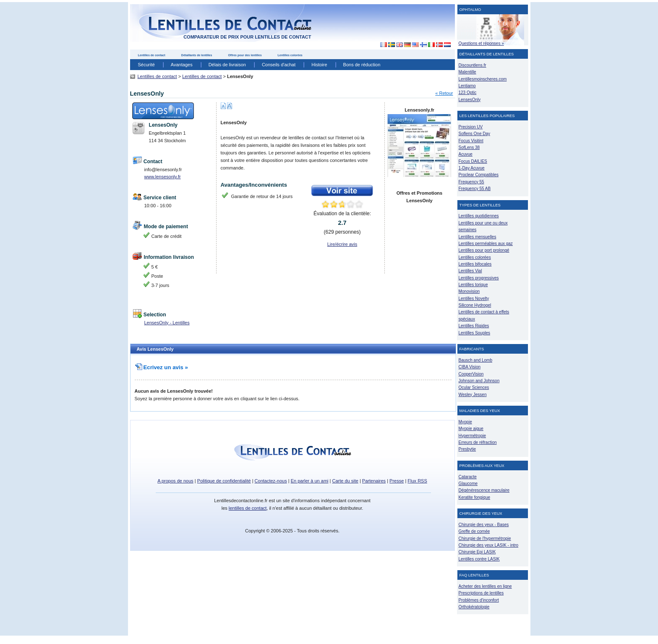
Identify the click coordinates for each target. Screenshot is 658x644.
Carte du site (345, 481)
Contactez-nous (271, 481)
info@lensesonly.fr (163, 169)
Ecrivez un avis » (161, 367)
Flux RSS (417, 481)
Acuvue (466, 154)
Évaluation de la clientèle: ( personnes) (342, 223)
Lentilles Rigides (474, 326)
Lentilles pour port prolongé (484, 250)
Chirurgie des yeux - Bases (484, 525)
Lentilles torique (473, 285)
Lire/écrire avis (342, 244)
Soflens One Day (474, 134)
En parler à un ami (310, 481)
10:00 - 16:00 (158, 206)
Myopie (465, 422)
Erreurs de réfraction (478, 442)
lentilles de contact (248, 508)
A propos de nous (175, 481)
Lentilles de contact (152, 55)
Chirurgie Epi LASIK (477, 552)
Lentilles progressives (479, 278)
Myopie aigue (471, 429)
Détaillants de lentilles (197, 55)
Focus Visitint (471, 141)
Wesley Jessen (473, 395)
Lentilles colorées (290, 55)
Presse (397, 481)
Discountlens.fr (473, 65)
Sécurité (146, 65)
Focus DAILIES (473, 161)
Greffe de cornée (474, 531)
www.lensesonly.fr (163, 177)
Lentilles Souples (475, 333)
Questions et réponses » (481, 43)
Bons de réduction (362, 65)
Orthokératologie (474, 607)
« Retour (444, 93)
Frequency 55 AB (475, 189)
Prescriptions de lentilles (481, 593)
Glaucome (468, 484)
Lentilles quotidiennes (479, 216)
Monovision (469, 291)
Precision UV (471, 127)
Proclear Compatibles (479, 175)
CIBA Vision (470, 367)
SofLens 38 (469, 147)
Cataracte (468, 477)
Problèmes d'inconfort (479, 600)
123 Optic (468, 93)
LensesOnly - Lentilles (167, 323)
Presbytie (467, 449)
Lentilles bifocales (475, 264)
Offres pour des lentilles (245, 55)
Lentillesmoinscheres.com (483, 79)
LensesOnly (470, 100)
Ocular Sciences (474, 387)
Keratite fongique (475, 497)
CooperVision (471, 374)
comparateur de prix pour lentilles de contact (247, 37)
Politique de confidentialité (224, 481)
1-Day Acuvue (472, 168)
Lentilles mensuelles (478, 237)
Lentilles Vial (470, 271)
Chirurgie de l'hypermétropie (485, 538)
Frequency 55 (471, 182)
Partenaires (374, 481)
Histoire (319, 65)
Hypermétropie (472, 436)
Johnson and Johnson (479, 381)
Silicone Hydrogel (475, 305)
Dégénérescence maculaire (484, 490)
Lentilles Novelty (474, 299)
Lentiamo (467, 86)
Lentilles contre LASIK (479, 559)
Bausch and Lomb (476, 360)
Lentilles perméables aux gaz (486, 244)
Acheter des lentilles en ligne (485, 586)
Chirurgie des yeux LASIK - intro (489, 545)
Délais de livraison (227, 65)
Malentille (467, 72)
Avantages (182, 65)
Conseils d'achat (279, 65)
